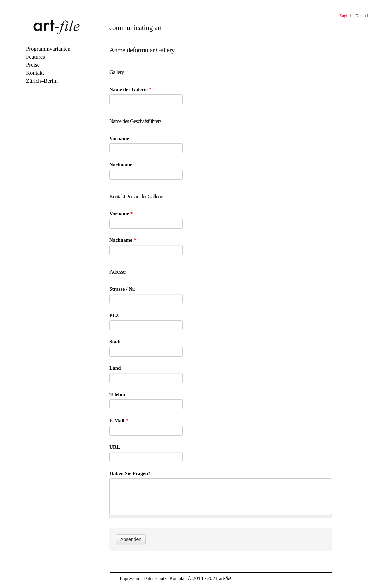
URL (115, 447)
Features (35, 57)
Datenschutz (155, 578)
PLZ (114, 315)
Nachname (121, 165)
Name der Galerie (130, 89)
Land (115, 368)
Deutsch (362, 16)
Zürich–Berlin (42, 81)
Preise (33, 65)
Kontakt (35, 73)
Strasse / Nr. (122, 289)
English (346, 16)
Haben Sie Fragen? (130, 473)
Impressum (130, 578)
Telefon (117, 394)
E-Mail (119, 421)
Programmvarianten (48, 49)
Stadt (115, 342)
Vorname (119, 138)
